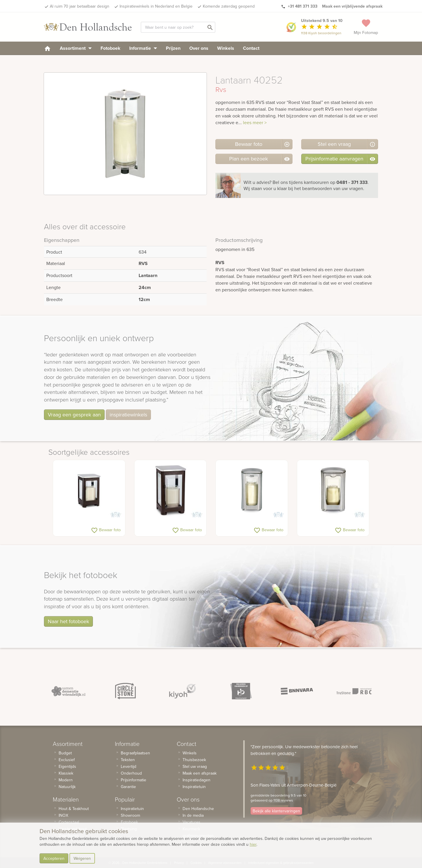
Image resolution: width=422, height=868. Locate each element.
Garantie (128, 787)
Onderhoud (131, 773)
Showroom (130, 815)
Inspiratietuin (132, 809)
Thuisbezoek (194, 760)
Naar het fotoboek (68, 621)
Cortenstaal (69, 822)
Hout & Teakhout (74, 809)
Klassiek (66, 773)
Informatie (143, 48)
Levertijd (129, 766)
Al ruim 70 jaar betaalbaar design (80, 6)
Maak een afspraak (200, 773)
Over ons (199, 48)
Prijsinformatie (133, 780)
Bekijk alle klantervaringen (276, 811)
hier (253, 844)
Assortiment (76, 48)
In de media (193, 815)
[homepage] (47, 48)
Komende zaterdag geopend (229, 6)
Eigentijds (67, 766)
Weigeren (82, 858)
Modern (66, 780)
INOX (63, 815)
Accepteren (54, 858)
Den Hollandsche (198, 809)
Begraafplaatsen (135, 753)
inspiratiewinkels (128, 415)
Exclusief (67, 760)
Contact (251, 48)
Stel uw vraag (195, 766)
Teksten (128, 760)
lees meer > (255, 122)
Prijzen (173, 48)
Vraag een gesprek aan (74, 415)
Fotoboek (110, 48)
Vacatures (192, 822)
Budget (65, 753)
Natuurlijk (67, 787)
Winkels (226, 48)
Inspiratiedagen (196, 780)
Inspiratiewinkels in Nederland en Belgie (156, 6)
